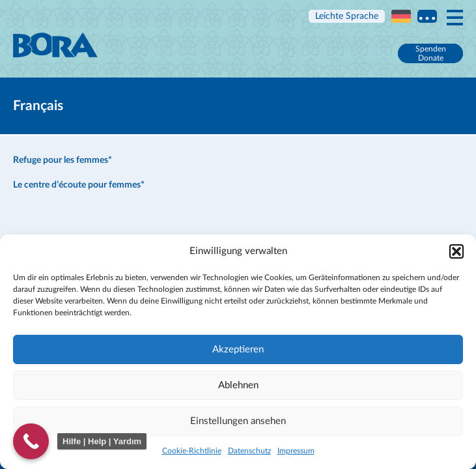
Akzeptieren (238, 349)
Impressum (296, 451)
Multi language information (427, 16)
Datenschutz (249, 451)
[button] (456, 251)
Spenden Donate (431, 53)
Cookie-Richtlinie (192, 451)
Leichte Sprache (347, 16)
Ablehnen (238, 385)
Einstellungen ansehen (238, 421)
